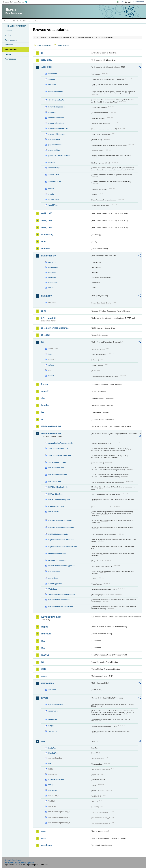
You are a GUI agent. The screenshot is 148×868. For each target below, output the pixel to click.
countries (52, 84)
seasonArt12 (54, 175)
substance (53, 731)
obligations (53, 283)
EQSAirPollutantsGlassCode (60, 520)
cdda (43, 242)
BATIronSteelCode (56, 494)
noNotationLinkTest (56, 780)
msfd (44, 669)
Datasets (9, 31)
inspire (44, 627)
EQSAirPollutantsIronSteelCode (61, 527)
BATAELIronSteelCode (58, 475)
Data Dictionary (25, 21)
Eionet (16, 21)
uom (43, 831)
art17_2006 (47, 213)
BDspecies (53, 74)
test (43, 741)
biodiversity (47, 235)
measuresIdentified (56, 118)
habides (45, 405)
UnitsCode (53, 589)
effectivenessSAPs (56, 100)
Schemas (9, 45)
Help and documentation (15, 26)
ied (43, 419)
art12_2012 (47, 60)
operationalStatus (56, 704)
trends (51, 194)
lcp (43, 662)
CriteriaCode (54, 512)
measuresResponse (56, 134)
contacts (52, 262)
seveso (45, 698)
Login (122, 2)
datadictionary (48, 256)
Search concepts (63, 45)
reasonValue (53, 711)
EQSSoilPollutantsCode (58, 534)
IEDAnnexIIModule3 (51, 434)
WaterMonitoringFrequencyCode (62, 594)
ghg (43, 398)
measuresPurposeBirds (58, 128)
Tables (8, 35)
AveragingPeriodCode (57, 462)
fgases (44, 384)
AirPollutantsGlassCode (58, 448)
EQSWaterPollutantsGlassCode (61, 540)
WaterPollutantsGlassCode (59, 600)
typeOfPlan (53, 205)
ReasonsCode (54, 571)
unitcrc (51, 376)
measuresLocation (56, 123)
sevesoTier (53, 719)
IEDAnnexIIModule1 (51, 426)
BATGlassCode (55, 482)
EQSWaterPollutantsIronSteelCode (62, 546)
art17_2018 (47, 227)
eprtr (43, 311)
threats (51, 189)
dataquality (47, 296)
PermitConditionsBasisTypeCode (62, 566)
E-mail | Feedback (13, 860)
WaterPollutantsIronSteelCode (61, 607)
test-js (51, 785)
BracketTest (53, 753)
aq (42, 53)
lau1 (43, 641)
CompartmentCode (56, 506)
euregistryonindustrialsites (55, 328)
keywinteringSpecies (57, 107)
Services (9, 54)
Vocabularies (11, 50)
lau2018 (45, 655)
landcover (46, 634)
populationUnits (55, 145)
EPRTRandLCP (49, 318)
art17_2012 (47, 220)
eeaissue (52, 278)
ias (42, 412)
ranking (51, 162)
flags (50, 354)
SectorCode (53, 578)
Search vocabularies (44, 45)
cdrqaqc (52, 79)
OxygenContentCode (57, 560)
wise (43, 838)
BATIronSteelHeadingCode (59, 499)
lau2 (43, 648)
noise (44, 676)
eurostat (45, 335)
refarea (51, 365)
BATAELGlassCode (56, 468)
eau (50, 764)
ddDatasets (53, 267)
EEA (16, 2)
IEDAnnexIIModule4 (51, 617)
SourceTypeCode (55, 584)
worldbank (46, 845)
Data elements (11, 40)
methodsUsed (54, 139)
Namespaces (11, 59)
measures (52, 112)
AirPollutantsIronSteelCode (59, 455)
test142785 (53, 790)
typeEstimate (54, 199)
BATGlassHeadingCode (58, 487)
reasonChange (54, 168)
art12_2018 (47, 67)
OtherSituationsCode (57, 553)
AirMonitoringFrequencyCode (60, 443)
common (45, 249)
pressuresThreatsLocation (59, 155)
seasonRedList (54, 182)
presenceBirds (54, 150)
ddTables (52, 272)
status (51, 288)
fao (43, 342)
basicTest (52, 748)
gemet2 (45, 391)
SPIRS (51, 726)
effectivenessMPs (56, 91)
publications (47, 683)
